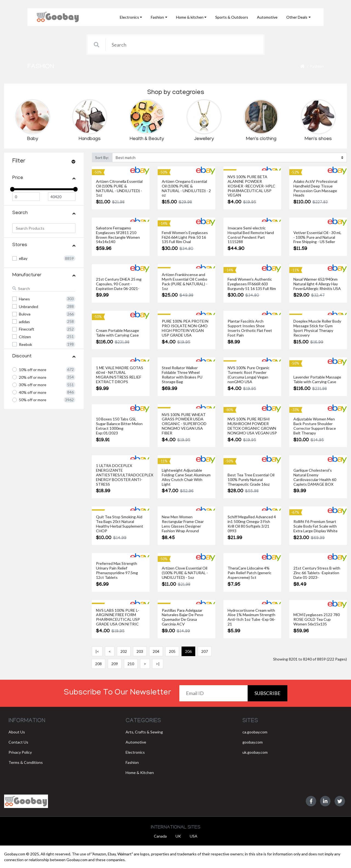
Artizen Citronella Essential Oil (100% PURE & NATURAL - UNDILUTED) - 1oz (119, 188)
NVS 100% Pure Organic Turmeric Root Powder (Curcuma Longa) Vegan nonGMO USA (249, 375)
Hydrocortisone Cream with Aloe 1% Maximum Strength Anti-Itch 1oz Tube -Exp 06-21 (251, 617)
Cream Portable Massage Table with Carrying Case (118, 333)
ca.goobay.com (255, 732)
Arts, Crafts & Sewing (144, 732)
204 (156, 651)
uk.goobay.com (255, 752)
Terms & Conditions (26, 762)
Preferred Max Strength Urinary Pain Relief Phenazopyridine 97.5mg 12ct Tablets (117, 570)
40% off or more (33, 392)
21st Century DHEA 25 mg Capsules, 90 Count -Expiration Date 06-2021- (119, 284)
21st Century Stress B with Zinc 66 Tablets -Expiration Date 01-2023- (317, 573)
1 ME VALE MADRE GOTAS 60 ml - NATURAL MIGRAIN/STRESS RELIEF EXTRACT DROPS (120, 375)
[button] (131, 17)
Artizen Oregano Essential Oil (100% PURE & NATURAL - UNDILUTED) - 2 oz (186, 188)
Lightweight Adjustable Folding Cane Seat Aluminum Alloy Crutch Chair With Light (186, 477)
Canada (160, 836)
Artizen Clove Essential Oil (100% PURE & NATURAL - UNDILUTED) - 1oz (185, 573)
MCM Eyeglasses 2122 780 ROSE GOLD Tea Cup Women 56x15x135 (317, 619)
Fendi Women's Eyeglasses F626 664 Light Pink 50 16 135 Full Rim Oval (185, 237)
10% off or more (33, 370)
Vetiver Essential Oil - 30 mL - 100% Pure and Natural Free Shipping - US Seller (317, 237)
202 (124, 651)
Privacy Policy (20, 752)
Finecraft (27, 329)
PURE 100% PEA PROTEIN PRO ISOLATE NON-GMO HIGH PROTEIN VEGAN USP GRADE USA (185, 328)
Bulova (25, 314)
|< (97, 651)
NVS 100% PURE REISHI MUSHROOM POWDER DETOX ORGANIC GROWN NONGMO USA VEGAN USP (252, 426)
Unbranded (29, 307)
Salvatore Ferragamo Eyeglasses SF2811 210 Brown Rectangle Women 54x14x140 (118, 235)
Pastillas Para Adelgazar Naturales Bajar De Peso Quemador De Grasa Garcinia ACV (182, 617)
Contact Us (18, 742)
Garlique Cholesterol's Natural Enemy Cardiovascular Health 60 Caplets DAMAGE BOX (315, 477)
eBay (23, 258)
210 (131, 664)
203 (140, 651)
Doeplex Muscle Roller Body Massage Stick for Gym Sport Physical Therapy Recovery (317, 328)
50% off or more (33, 400)
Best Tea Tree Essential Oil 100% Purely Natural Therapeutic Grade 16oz (251, 480)
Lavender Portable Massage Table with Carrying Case (317, 379)
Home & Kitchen (140, 772)
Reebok (26, 344)
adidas (24, 322)
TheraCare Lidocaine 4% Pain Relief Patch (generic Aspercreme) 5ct (250, 573)
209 (115, 664)
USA (194, 836)
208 (98, 664)
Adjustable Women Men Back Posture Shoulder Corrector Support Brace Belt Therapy (315, 426)
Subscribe (268, 693)
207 (205, 651)
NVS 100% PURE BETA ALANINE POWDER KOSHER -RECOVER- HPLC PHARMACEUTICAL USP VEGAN (251, 186)
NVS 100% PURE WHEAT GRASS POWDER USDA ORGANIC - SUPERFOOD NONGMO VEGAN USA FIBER (184, 424)
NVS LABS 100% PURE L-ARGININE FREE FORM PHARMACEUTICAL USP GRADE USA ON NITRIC (118, 617)
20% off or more (33, 377)
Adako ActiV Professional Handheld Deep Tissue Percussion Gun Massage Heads (315, 188)
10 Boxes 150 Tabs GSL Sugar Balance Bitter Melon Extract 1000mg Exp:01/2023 (119, 426)
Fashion (317, 66)
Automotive (136, 742)
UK (178, 836)
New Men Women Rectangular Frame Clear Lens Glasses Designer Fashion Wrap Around (183, 524)
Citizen (25, 337)
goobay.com (253, 742)
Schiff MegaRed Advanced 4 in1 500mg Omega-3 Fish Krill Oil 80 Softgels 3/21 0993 (252, 524)
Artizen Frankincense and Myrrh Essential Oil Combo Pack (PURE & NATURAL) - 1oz (185, 281)
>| (158, 664)
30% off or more (33, 385)
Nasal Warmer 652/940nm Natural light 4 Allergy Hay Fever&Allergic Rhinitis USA (317, 284)
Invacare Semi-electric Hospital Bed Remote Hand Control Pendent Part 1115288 (251, 235)
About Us (17, 732)
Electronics (135, 752)
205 (172, 651)
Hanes (24, 299)
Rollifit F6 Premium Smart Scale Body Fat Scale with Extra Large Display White (315, 526)
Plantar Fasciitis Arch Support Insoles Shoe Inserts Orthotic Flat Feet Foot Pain (250, 328)
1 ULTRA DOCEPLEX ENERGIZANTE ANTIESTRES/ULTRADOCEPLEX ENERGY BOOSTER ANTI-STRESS (125, 475)
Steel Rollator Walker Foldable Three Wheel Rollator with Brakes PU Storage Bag (182, 375)
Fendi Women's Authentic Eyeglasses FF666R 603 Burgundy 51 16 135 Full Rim (252, 284)
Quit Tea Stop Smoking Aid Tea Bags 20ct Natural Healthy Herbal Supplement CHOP (120, 524)
